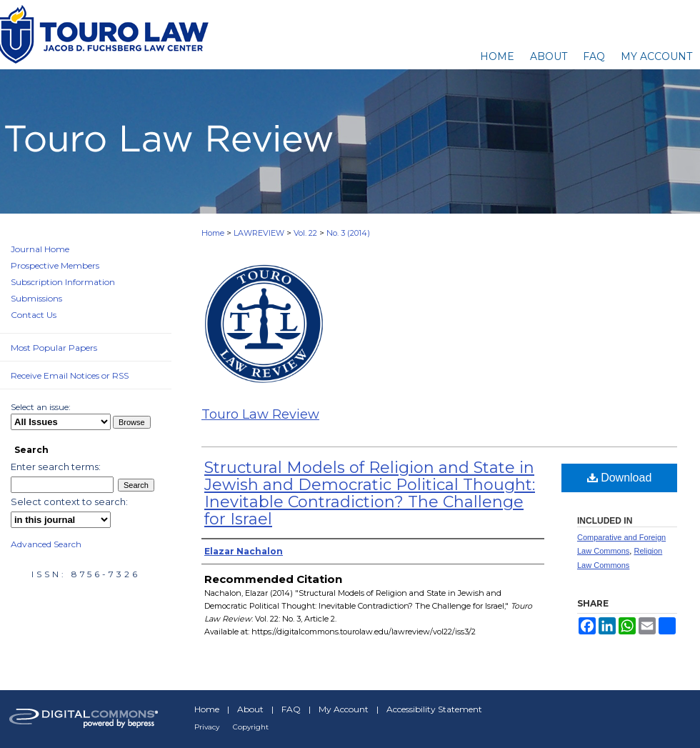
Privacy (207, 727)
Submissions (36, 298)
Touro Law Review (260, 414)
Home (213, 233)
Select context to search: (69, 502)
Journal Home (40, 249)
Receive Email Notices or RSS (70, 375)
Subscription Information (63, 282)
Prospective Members (55, 265)
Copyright (251, 727)
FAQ (291, 709)
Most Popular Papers (54, 348)
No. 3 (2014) (348, 233)
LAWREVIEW (259, 233)
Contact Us (34, 315)
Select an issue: (41, 407)
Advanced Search (46, 544)
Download (620, 478)
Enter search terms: (56, 467)
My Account (344, 709)
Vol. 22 (305, 233)
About (250, 709)
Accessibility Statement (434, 709)
